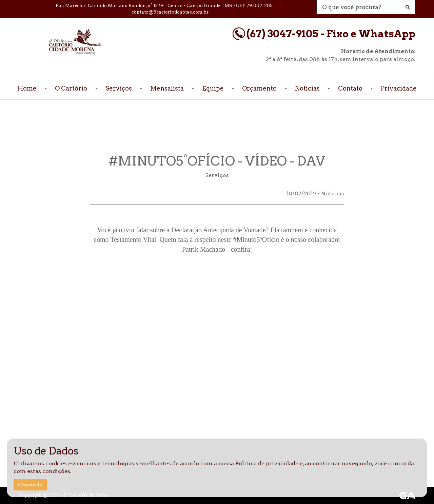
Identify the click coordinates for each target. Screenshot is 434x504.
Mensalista (167, 88)
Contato (350, 88)
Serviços (119, 88)
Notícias (307, 88)
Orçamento (259, 88)
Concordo (30, 485)
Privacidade (399, 88)
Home (27, 88)
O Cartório (71, 88)
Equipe (213, 88)
